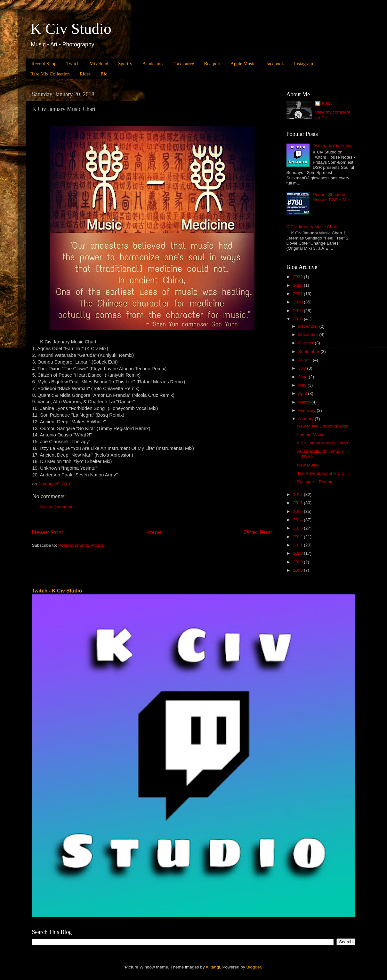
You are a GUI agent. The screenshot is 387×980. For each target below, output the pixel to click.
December (309, 326)
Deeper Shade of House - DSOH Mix (331, 197)
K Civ (327, 103)
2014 (298, 520)
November (309, 335)
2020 (298, 302)
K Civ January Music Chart (312, 227)
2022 (298, 285)
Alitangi (213, 967)
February (308, 410)
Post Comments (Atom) (81, 545)
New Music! (308, 465)
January (307, 419)
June (304, 377)
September (310, 352)
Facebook (275, 64)
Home (153, 532)
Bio (104, 74)
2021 (298, 294)
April (303, 393)
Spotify (125, 64)
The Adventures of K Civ (320, 473)
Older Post (258, 532)
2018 (298, 319)
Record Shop (44, 64)
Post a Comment (56, 507)
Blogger (254, 967)
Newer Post (48, 532)
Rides (85, 74)
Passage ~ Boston (315, 482)
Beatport (212, 64)
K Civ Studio (71, 29)
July (303, 368)
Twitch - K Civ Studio (333, 146)
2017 (298, 494)
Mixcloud (99, 64)
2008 (298, 570)
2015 (298, 511)
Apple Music (243, 64)
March (305, 402)
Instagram (303, 64)
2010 (298, 553)
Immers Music (310, 435)
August (306, 360)
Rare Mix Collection (50, 74)
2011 (298, 545)
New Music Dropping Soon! (323, 426)
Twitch (73, 64)
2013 (298, 528)
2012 (298, 537)
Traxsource (183, 64)
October (307, 343)
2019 (298, 311)
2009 (298, 562)
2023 (298, 277)
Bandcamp (152, 64)
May (303, 385)
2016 (298, 503)
